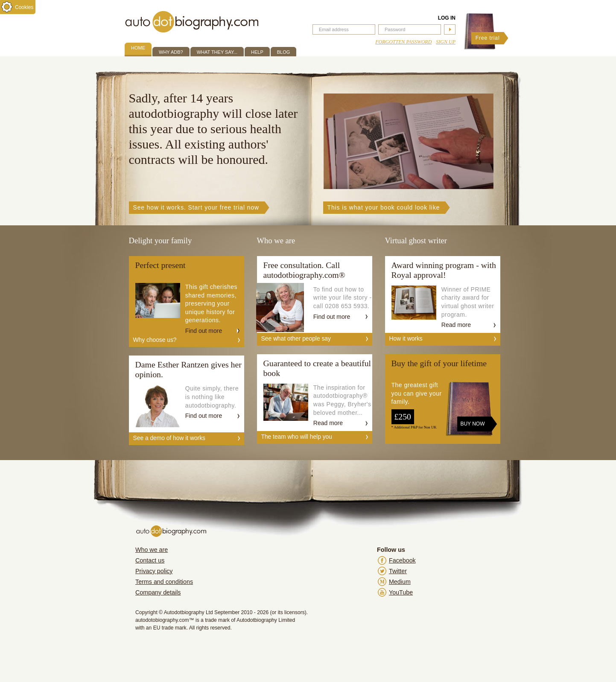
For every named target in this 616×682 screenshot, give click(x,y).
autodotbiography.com (192, 22)
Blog (284, 52)
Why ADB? (171, 52)
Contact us (150, 560)
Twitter (398, 571)
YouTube (401, 592)
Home (138, 48)
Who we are (152, 550)
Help (257, 52)
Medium (400, 582)
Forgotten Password (403, 42)
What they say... (217, 52)
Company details (158, 592)
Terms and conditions (164, 582)
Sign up (446, 42)
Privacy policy (154, 571)
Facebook (402, 560)
